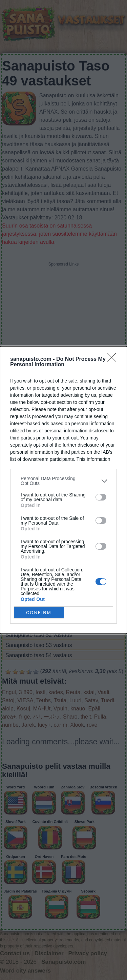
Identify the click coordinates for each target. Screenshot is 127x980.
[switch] (101, 497)
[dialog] (63, 490)
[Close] (114, 359)
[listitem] (63, 481)
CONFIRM (39, 613)
